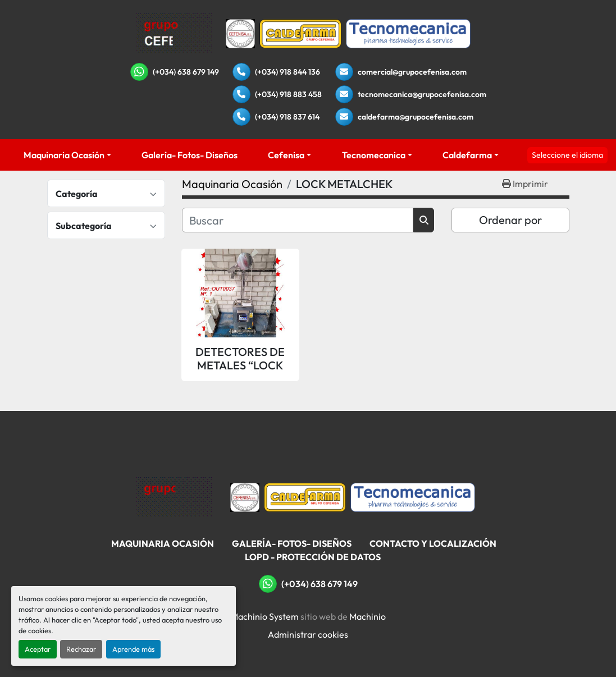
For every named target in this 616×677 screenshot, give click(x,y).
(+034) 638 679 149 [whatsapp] (186, 72)
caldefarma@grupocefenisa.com (416, 117)
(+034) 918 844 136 (288, 72)
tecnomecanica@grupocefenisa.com (422, 94)
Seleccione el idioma (567, 155)
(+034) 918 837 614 (287, 117)
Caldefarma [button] (467, 155)
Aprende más (133, 649)
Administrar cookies (308, 634)
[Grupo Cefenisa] (174, 496)
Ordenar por (510, 220)
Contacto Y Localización (433, 543)
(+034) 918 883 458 (288, 94)
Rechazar (81, 649)
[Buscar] (298, 220)
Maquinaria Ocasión (64, 155)
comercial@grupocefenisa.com (412, 72)
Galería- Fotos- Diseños (190, 155)
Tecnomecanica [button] (374, 155)
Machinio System (265, 616)
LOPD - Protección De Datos (313, 557)
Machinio (368, 616)
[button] (67, 155)
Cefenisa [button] (286, 155)
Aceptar (38, 649)
